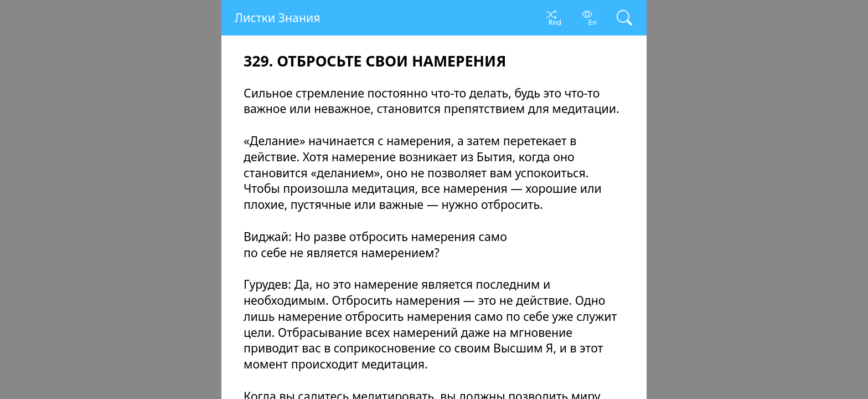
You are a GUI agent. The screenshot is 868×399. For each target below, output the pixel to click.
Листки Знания (278, 17)
